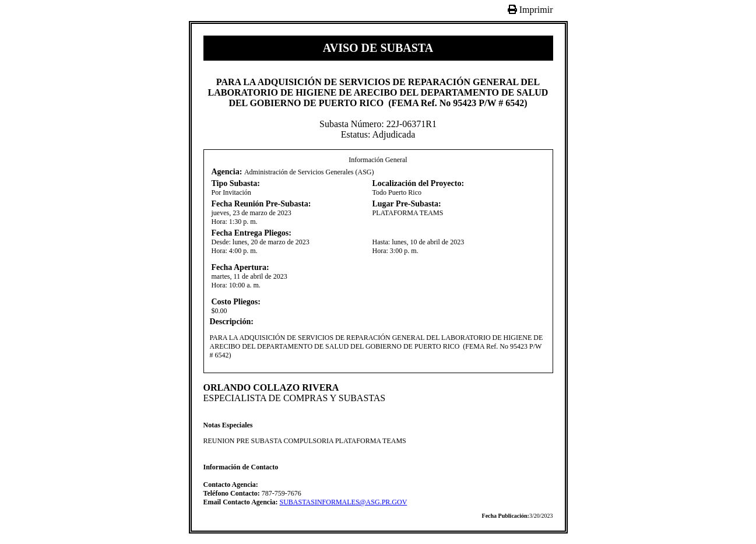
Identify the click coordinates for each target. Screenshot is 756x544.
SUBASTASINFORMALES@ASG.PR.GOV (344, 502)
